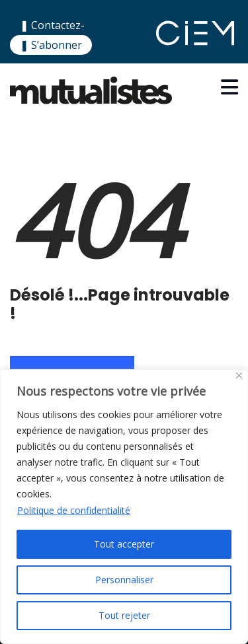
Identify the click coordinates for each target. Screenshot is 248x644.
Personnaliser (124, 580)
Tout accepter (124, 544)
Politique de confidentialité (74, 510)
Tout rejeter (124, 615)
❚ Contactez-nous (52, 34)
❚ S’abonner (51, 45)
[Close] (239, 376)
